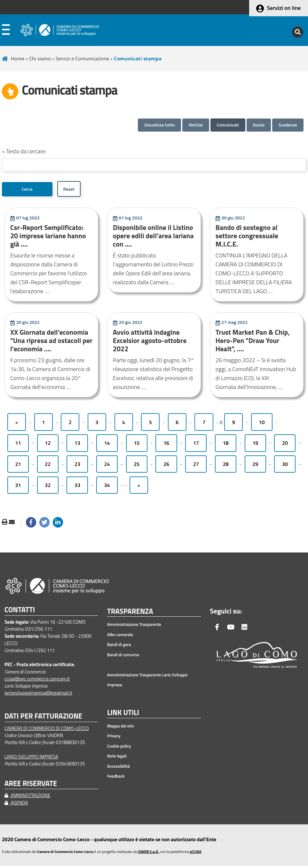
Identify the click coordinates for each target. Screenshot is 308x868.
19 (255, 445)
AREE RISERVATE (31, 786)
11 (18, 445)
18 (225, 445)
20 (285, 445)
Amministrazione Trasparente (134, 627)
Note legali (117, 758)
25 (137, 466)
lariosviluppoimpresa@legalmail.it (38, 695)
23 (77, 466)
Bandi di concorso (123, 657)
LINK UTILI (123, 715)
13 (77, 445)
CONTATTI (20, 612)
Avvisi (259, 125)
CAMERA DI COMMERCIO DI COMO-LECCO (47, 731)
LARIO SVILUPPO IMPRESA (31, 759)
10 (262, 424)
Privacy (114, 738)
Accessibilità (118, 768)
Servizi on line (284, 8)
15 (137, 445)
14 (107, 445)
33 (77, 487)
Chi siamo (40, 58)
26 (166, 466)
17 (196, 445)
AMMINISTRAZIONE (28, 798)
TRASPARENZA (130, 614)
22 (48, 466)
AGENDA (16, 805)
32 (48, 487)
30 (285, 466)
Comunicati (228, 125)
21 (18, 466)
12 (48, 445)
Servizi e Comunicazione (82, 58)
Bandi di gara (119, 647)
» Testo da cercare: (24, 151)
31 (18, 487)
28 (225, 466)
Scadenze (288, 125)
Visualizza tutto (159, 125)
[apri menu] (6, 31)
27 (196, 466)
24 (107, 466)
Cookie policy (119, 748)
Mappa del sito (121, 728)
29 (255, 466)
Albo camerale (120, 637)
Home (18, 58)
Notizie (196, 125)
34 (107, 487)
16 (166, 445)
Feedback (116, 778)
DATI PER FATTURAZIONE (43, 718)
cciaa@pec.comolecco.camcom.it (37, 681)
